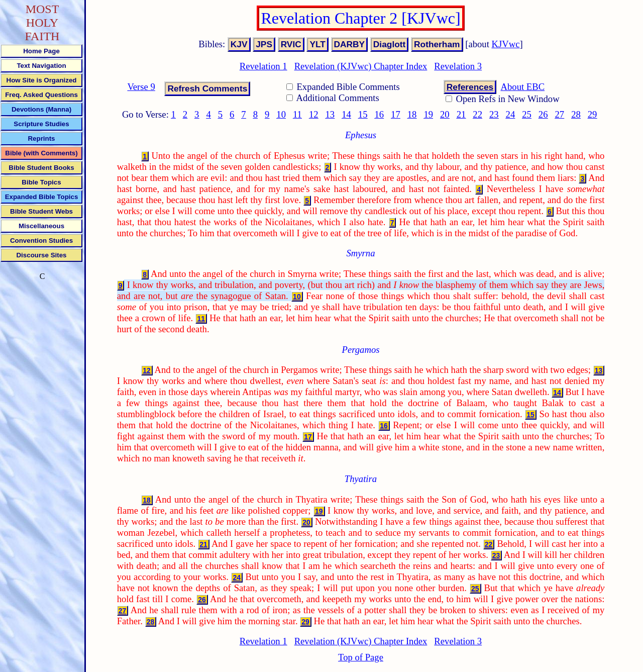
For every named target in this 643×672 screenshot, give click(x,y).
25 (527, 114)
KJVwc (506, 44)
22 (477, 114)
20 (445, 114)
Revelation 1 (263, 66)
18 (412, 114)
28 (576, 114)
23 (494, 114)
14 (346, 114)
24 (511, 114)
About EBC (523, 87)
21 (461, 114)
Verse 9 (141, 87)
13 (330, 114)
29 (593, 114)
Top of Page (361, 657)
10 (281, 114)
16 (379, 114)
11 (297, 114)
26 (543, 114)
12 (314, 114)
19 (428, 114)
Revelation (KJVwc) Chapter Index (361, 66)
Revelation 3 (458, 66)
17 (396, 114)
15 (363, 114)
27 (560, 114)
